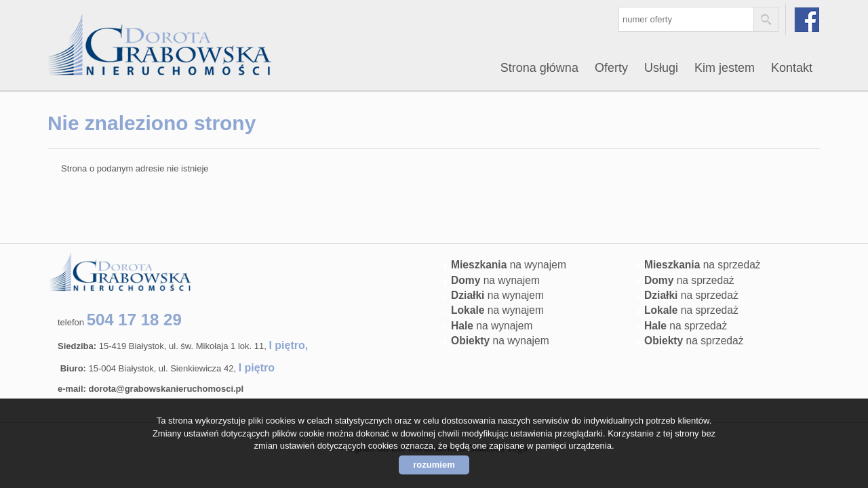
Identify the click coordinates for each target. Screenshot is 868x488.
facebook (807, 19)
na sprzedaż (703, 265)
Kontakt (792, 68)
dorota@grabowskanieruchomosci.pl (166, 389)
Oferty (611, 68)
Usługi (661, 68)
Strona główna (539, 68)
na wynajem (509, 265)
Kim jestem (725, 68)
